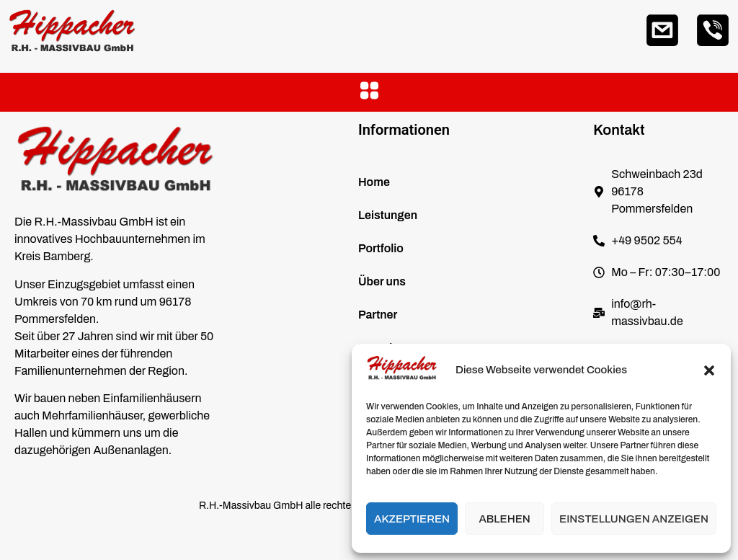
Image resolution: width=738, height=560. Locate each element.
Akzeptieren (412, 519)
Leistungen (388, 215)
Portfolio (381, 248)
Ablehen (504, 519)
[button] (709, 370)
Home (374, 182)
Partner (378, 315)
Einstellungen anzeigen (634, 519)
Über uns (382, 281)
